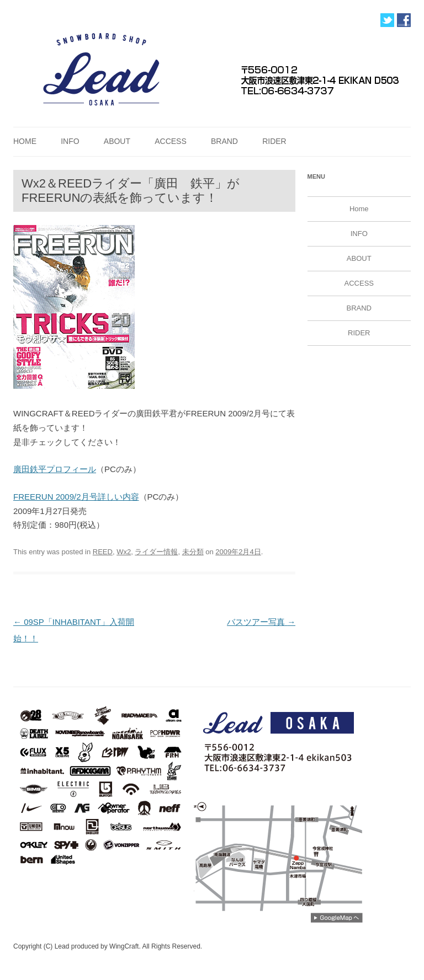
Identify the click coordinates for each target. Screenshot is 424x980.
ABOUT (117, 141)
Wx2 (124, 552)
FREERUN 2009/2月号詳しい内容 (76, 497)
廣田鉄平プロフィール (55, 469)
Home (25, 141)
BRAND (224, 141)
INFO (70, 141)
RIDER (274, 141)
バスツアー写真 (261, 622)
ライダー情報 (156, 552)
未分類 (193, 552)
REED (103, 552)
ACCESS (171, 141)
